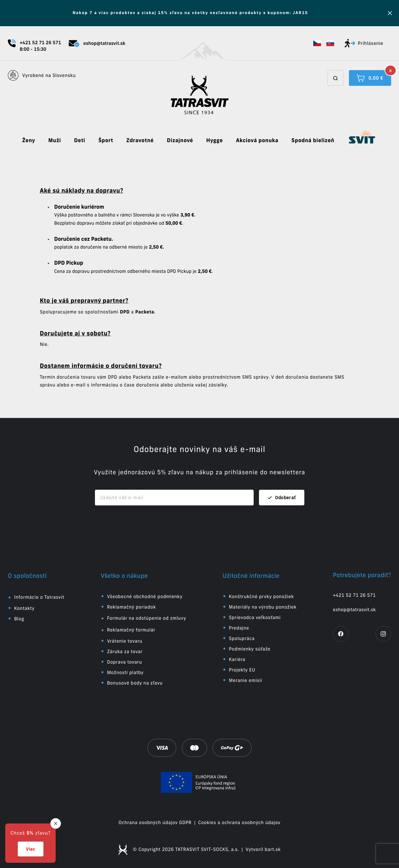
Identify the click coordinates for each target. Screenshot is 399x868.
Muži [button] (54, 141)
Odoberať (282, 498)
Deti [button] (80, 141)
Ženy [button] (29, 141)
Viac (31, 849)
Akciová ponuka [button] (257, 141)
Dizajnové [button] (180, 141)
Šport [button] (106, 141)
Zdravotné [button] (140, 141)
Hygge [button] (215, 141)
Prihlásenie (364, 43)
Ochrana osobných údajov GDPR (155, 822)
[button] (317, 43)
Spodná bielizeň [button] (313, 141)
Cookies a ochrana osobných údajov (239, 822)
